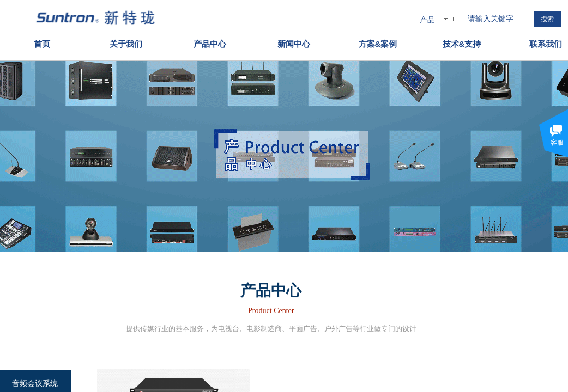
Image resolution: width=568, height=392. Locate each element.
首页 (42, 42)
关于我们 (126, 42)
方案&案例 (378, 42)
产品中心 (210, 42)
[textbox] (498, 19)
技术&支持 (462, 42)
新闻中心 (294, 42)
